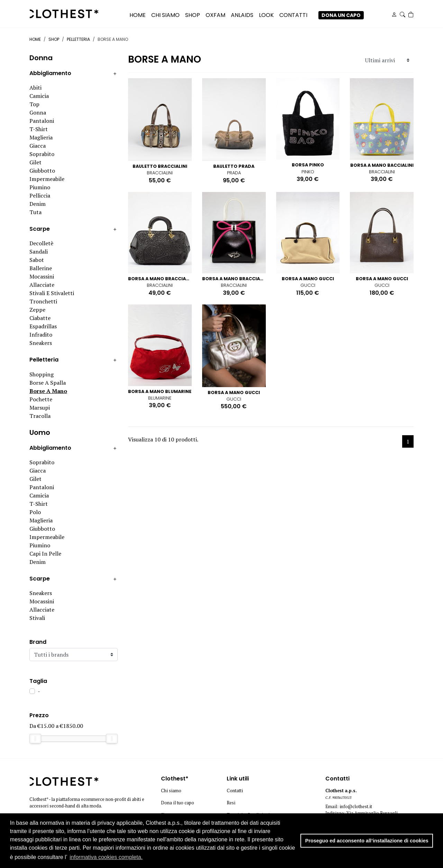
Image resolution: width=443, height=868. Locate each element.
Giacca (38, 146)
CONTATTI (293, 15)
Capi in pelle (45, 554)
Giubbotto (42, 171)
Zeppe (37, 310)
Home (138, 15)
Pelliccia (40, 195)
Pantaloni (42, 121)
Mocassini (42, 276)
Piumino (40, 187)
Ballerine (41, 268)
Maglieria (41, 137)
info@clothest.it (356, 807)
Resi (231, 803)
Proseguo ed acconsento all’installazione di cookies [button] (367, 841)
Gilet (35, 162)
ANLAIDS (242, 15)
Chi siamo (171, 791)
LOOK (266, 15)
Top (34, 104)
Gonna (38, 112)
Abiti (35, 88)
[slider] (35, 739)
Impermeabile (47, 179)
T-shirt (39, 129)
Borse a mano (48, 391)
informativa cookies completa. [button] (106, 857)
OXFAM (215, 15)
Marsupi (40, 408)
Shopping (42, 374)
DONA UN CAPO (341, 15)
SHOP (193, 15)
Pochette (41, 399)
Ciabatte (40, 318)
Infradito (41, 335)
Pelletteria (78, 39)
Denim (38, 204)
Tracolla (40, 416)
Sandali (39, 252)
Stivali (37, 618)
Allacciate (42, 285)
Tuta (35, 212)
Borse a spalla (48, 383)
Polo (35, 512)
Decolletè (41, 243)
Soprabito (42, 154)
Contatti (235, 791)
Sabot (37, 260)
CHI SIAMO (165, 15)
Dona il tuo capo (178, 803)
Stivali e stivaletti (52, 293)
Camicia (39, 96)
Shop (54, 39)
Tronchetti (43, 301)
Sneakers (41, 343)
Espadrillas (43, 326)
